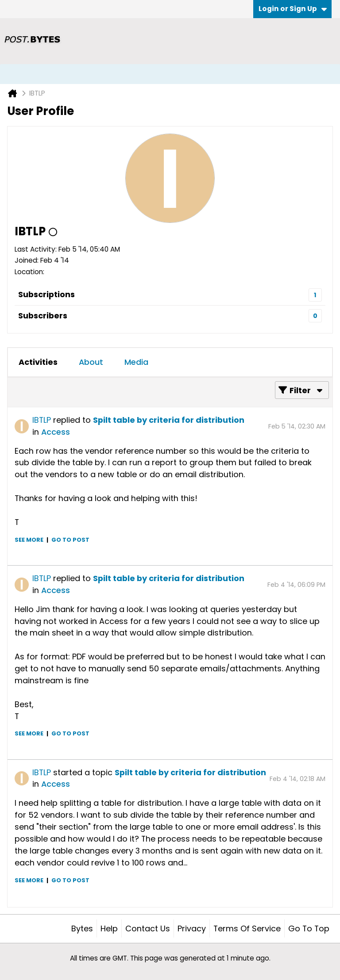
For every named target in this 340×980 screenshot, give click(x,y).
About (91, 362)
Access (56, 432)
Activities (38, 362)
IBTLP (42, 420)
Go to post (70, 540)
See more (29, 540)
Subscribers (43, 316)
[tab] (38, 362)
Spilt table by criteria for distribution (169, 420)
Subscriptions (46, 294)
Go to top (309, 928)
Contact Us (148, 928)
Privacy (192, 928)
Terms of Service (247, 928)
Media (136, 362)
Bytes (82, 928)
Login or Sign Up (293, 9)
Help (109, 928)
